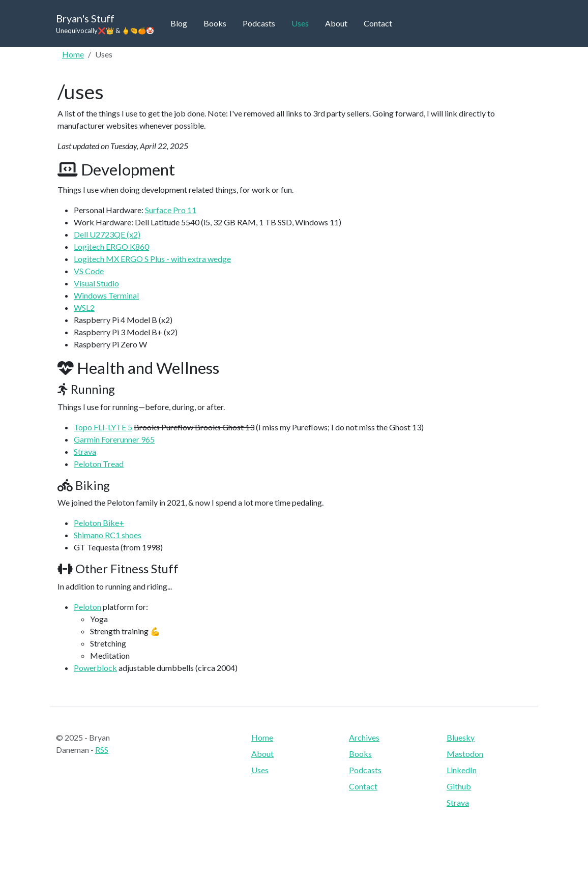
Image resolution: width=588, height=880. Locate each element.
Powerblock (95, 668)
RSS (102, 750)
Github (459, 786)
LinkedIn (462, 770)
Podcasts (259, 23)
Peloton (87, 607)
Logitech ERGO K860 (111, 246)
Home (73, 54)
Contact (378, 23)
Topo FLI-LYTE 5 (103, 427)
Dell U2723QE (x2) (107, 234)
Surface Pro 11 (171, 210)
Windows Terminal (106, 295)
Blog (179, 23)
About (336, 23)
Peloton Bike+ (99, 523)
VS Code (89, 271)
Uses (300, 23)
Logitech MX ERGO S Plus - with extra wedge (152, 259)
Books (215, 23)
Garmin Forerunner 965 (114, 439)
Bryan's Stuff (105, 24)
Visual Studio (96, 283)
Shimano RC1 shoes (108, 535)
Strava (85, 451)
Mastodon (465, 754)
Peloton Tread (99, 464)
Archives (364, 737)
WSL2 (84, 307)
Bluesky (461, 737)
